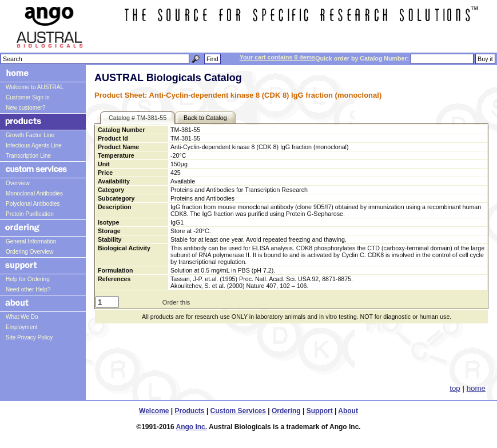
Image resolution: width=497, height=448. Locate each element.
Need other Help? (28, 289)
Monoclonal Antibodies (34, 193)
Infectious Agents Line (34, 145)
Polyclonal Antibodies (33, 204)
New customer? (25, 108)
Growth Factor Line (30, 135)
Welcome (154, 411)
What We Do (22, 317)
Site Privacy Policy (29, 337)
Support (320, 411)
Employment (22, 327)
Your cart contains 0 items (277, 57)
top (455, 388)
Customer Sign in (28, 97)
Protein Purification (30, 214)
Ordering (286, 411)
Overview (18, 183)
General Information (31, 241)
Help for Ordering (28, 279)
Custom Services (238, 411)
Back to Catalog (205, 118)
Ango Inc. (191, 427)
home (476, 388)
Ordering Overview (29, 252)
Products (190, 411)
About (348, 411)
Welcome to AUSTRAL (35, 87)
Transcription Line (28, 156)
